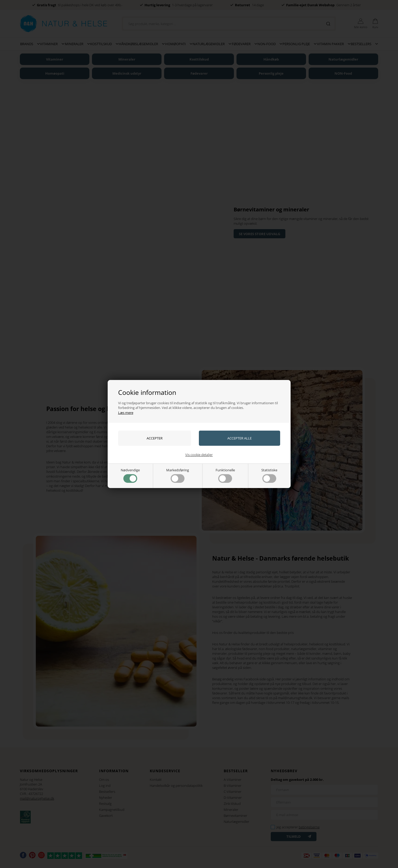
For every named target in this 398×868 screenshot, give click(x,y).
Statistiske (269, 475)
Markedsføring (178, 475)
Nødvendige (130, 475)
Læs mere (126, 413)
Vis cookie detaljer (199, 455)
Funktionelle (225, 475)
